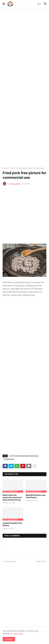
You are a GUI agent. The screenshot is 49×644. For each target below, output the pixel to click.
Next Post (41, 561)
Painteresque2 (9, 459)
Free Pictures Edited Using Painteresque (27, 168)
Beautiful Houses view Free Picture (36, 496)
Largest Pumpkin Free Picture (12, 524)
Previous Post (10, 561)
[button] (4, 4)
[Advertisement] (24, 88)
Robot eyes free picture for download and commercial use (12, 497)
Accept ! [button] (9, 639)
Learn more (18, 634)
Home (5, 168)
